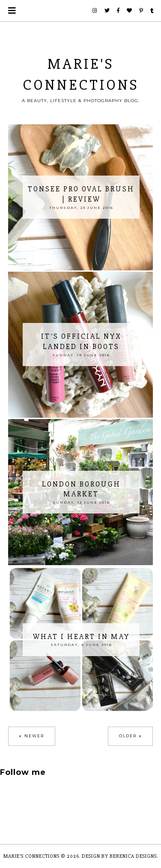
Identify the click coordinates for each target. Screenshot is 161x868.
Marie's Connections (31, 856)
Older (128, 736)
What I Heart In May (81, 637)
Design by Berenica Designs (119, 856)
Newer (34, 736)
